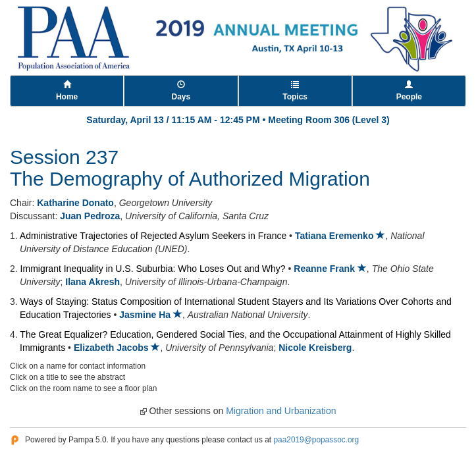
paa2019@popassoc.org (316, 440)
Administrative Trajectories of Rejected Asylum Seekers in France (153, 236)
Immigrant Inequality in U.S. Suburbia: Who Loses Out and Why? (153, 269)
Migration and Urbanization (281, 411)
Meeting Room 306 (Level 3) (329, 120)
